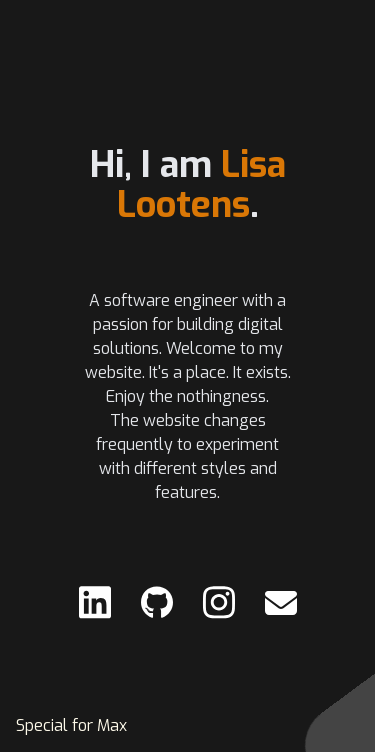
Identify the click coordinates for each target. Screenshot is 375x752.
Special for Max (71, 725)
